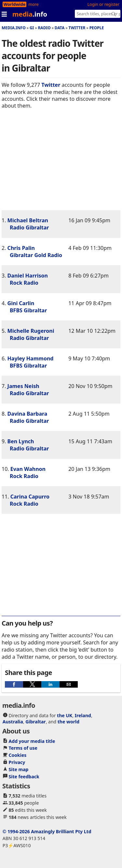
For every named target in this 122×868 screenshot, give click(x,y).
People (97, 28)
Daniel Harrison (28, 276)
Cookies (18, 755)
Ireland (83, 715)
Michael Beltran (28, 220)
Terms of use (23, 748)
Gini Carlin (21, 303)
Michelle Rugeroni (31, 331)
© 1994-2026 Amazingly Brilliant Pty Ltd (47, 831)
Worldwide (14, 4)
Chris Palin (21, 248)
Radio (44, 28)
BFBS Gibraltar (28, 310)
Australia (13, 722)
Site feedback (24, 777)
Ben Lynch (21, 441)
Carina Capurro (30, 497)
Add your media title (32, 741)
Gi (32, 28)
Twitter (77, 28)
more (33, 4)
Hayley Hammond (31, 358)
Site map (19, 769)
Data (60, 28)
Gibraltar (35, 722)
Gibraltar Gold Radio (36, 255)
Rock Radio (24, 283)
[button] (14, 684)
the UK (65, 715)
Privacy (17, 762)
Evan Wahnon (28, 469)
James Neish (23, 386)
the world (68, 722)
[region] (61, 165)
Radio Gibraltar (29, 227)
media (30, 14)
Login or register (103, 4)
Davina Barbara (27, 414)
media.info (14, 28)
